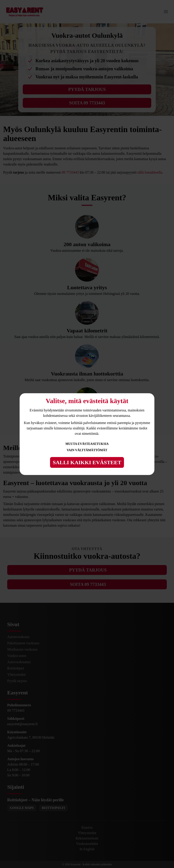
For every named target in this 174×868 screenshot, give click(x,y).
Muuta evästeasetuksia (87, 444)
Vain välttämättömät (87, 450)
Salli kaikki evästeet (87, 462)
